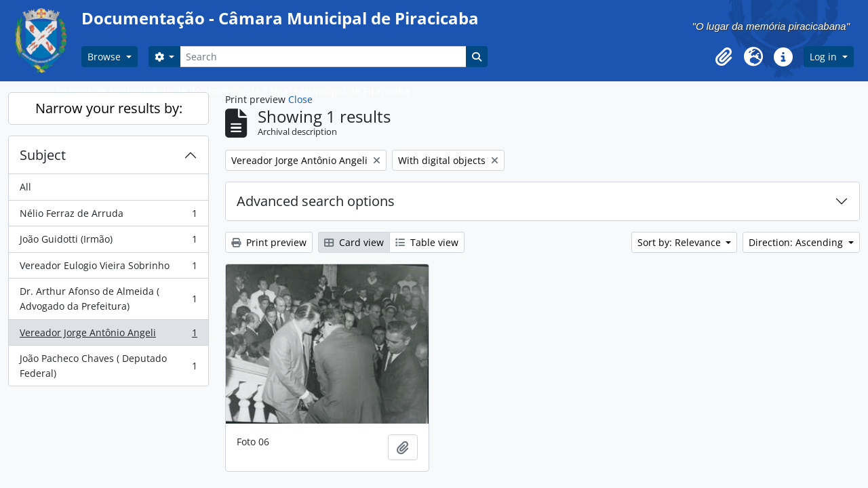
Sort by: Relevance (680, 242)
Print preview (269, 242)
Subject (43, 155)
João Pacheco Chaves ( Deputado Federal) (108, 366)
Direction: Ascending (797, 242)
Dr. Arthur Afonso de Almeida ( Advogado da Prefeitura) (108, 299)
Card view (354, 242)
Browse (105, 57)
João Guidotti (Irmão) (108, 242)
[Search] (323, 57)
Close (300, 99)
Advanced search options (316, 201)
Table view (427, 242)
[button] (724, 57)
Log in (825, 57)
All (25, 187)
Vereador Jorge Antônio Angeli (108, 335)
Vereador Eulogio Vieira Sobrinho (108, 268)
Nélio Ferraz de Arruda (108, 216)
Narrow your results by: (109, 108)
